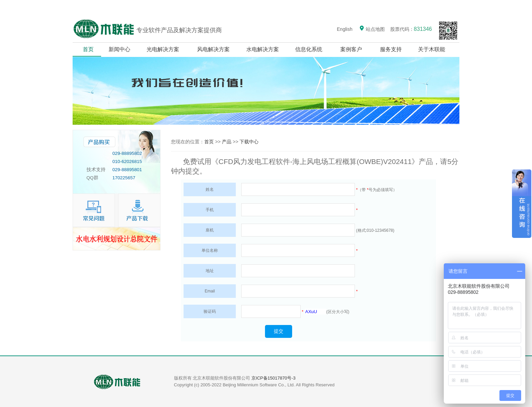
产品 (227, 142)
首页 (88, 49)
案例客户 (351, 49)
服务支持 (391, 49)
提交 (279, 331)
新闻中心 (119, 49)
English (345, 29)
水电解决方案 (263, 49)
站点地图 (372, 29)
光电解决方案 (163, 49)
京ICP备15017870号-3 (273, 378)
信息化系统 (309, 49)
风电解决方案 (214, 49)
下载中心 (249, 142)
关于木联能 (432, 49)
